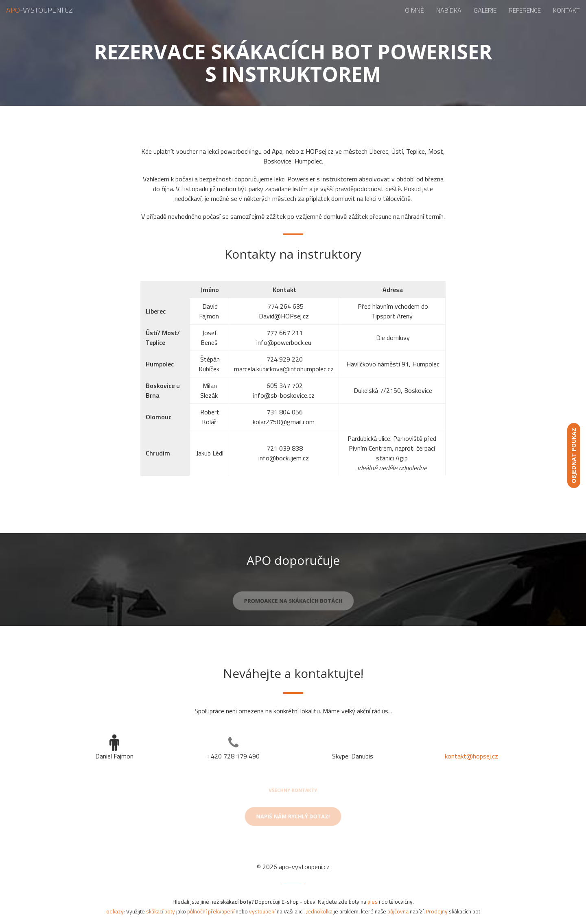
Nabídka (449, 10)
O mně (414, 10)
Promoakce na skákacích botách (293, 603)
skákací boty (161, 911)
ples (373, 902)
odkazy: (116, 911)
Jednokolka (319, 911)
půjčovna (398, 911)
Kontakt (566, 10)
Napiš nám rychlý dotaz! (293, 818)
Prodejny (437, 911)
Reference (525, 10)
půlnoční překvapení (211, 911)
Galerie (485, 10)
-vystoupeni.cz (39, 10)
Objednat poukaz (574, 455)
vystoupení (262, 911)
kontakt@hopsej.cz (471, 756)
